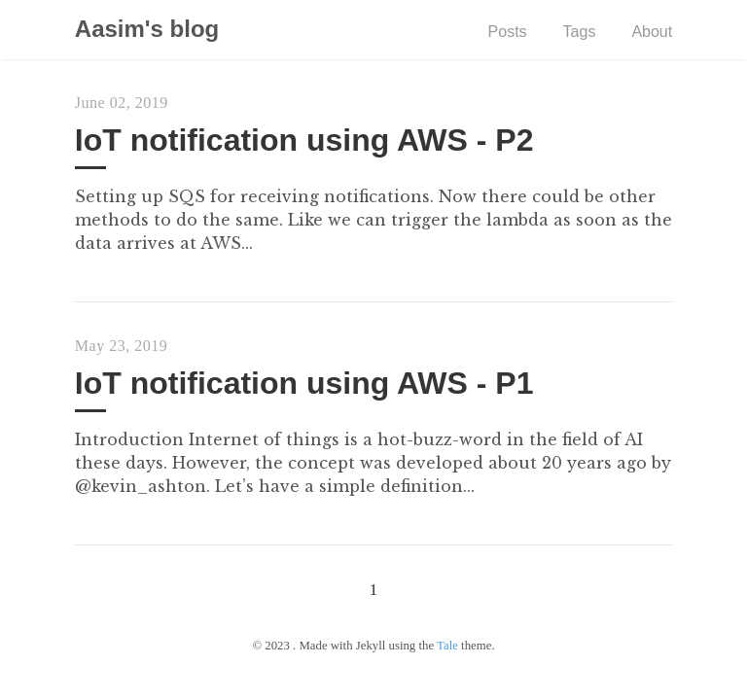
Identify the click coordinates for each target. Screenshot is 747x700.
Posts (508, 32)
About (652, 32)
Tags (580, 32)
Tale (447, 646)
